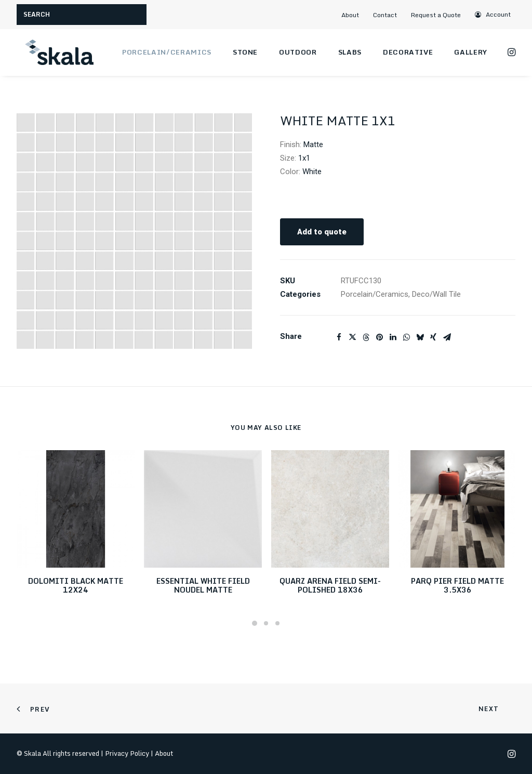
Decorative (408, 52)
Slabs (350, 52)
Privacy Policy (127, 753)
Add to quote (322, 232)
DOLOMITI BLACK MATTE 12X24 (76, 585)
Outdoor (298, 52)
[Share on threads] (366, 337)
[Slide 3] (277, 623)
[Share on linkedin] (393, 337)
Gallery (471, 52)
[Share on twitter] (352, 337)
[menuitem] (354, 15)
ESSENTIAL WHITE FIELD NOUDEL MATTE (203, 585)
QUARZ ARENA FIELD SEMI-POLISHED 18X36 (330, 585)
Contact (385, 15)
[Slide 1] (255, 623)
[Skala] (58, 53)
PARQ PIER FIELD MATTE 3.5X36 (457, 585)
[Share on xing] (433, 337)
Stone (245, 52)
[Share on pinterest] (379, 337)
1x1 (304, 158)
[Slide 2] (266, 623)
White (312, 172)
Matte (313, 145)
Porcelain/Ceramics (167, 52)
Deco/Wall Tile (436, 294)
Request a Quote (436, 15)
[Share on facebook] (339, 337)
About (350, 15)
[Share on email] (447, 337)
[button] (493, 14)
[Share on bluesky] (420, 337)
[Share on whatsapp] (406, 337)
